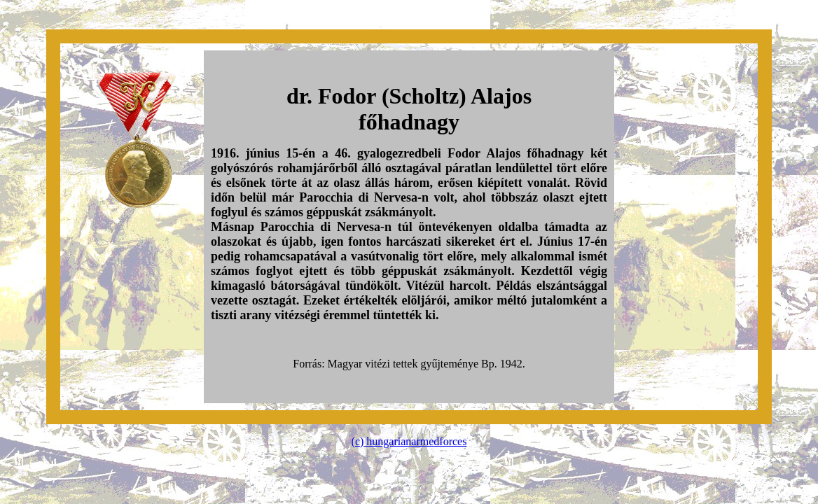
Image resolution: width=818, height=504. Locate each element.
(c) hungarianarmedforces (409, 441)
